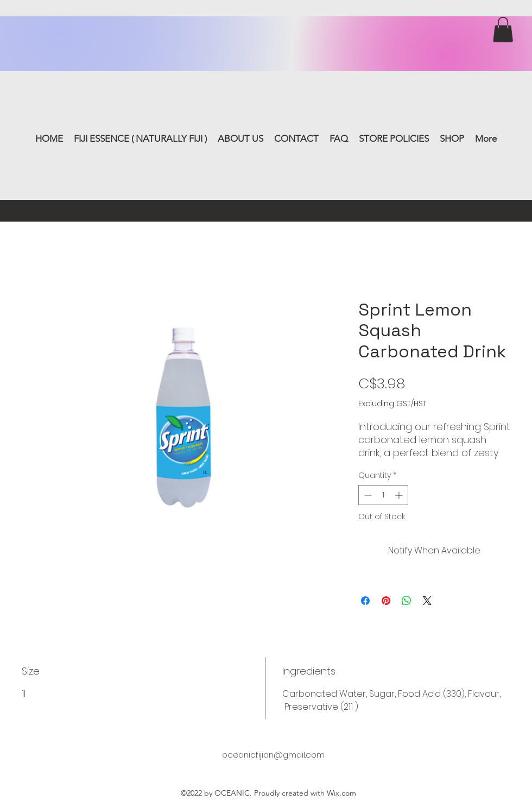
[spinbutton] (383, 495)
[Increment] (400, 495)
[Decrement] (367, 495)
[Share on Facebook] (365, 601)
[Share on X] (427, 601)
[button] (503, 30)
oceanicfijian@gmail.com (273, 755)
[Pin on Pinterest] (386, 601)
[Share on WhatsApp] (407, 601)
